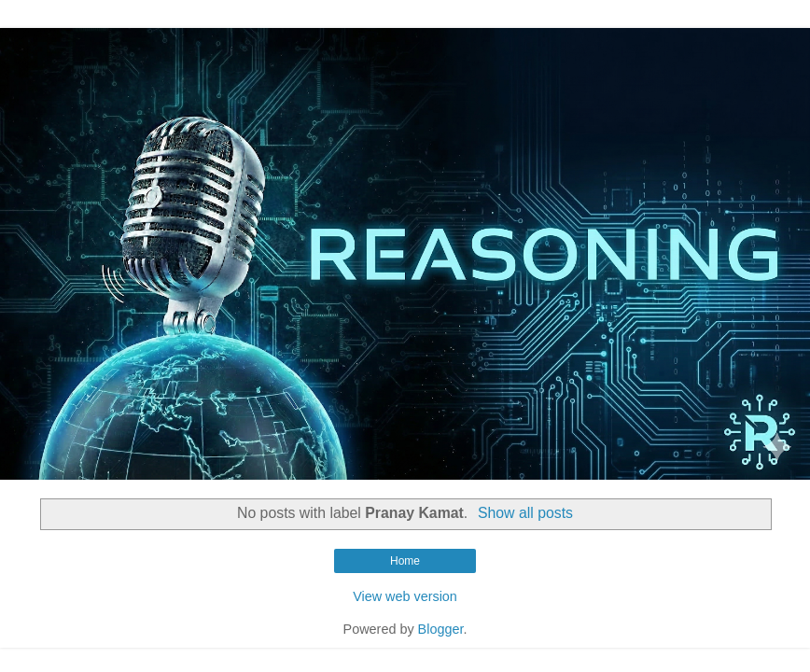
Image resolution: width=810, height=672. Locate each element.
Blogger (441, 629)
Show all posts (525, 513)
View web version (405, 596)
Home (405, 561)
